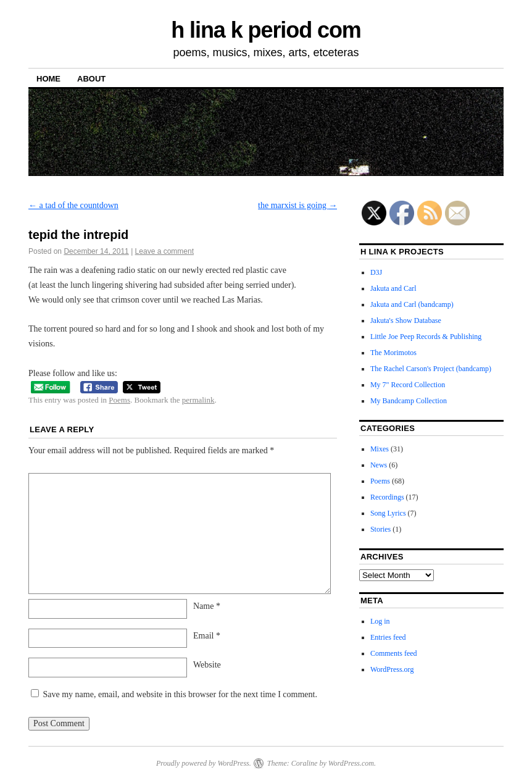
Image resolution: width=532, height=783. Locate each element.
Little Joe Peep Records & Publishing (426, 337)
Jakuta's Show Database (406, 320)
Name (207, 606)
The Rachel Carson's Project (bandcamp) (431, 369)
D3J (376, 272)
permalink (198, 400)
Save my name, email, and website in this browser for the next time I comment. (180, 694)
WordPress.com (351, 763)
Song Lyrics (388, 513)
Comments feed (394, 653)
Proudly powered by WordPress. (204, 763)
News (379, 465)
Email (207, 636)
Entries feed (388, 637)
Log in (380, 621)
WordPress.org (392, 669)
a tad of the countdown (73, 205)
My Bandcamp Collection (409, 401)
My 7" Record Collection (408, 385)
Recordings (387, 497)
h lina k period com (266, 30)
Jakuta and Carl (393, 288)
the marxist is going (297, 205)
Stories (380, 529)
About (91, 79)
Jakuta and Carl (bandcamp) (412, 304)
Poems (119, 400)
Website (207, 665)
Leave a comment (164, 251)
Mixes (380, 449)
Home (48, 79)
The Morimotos (393, 353)
